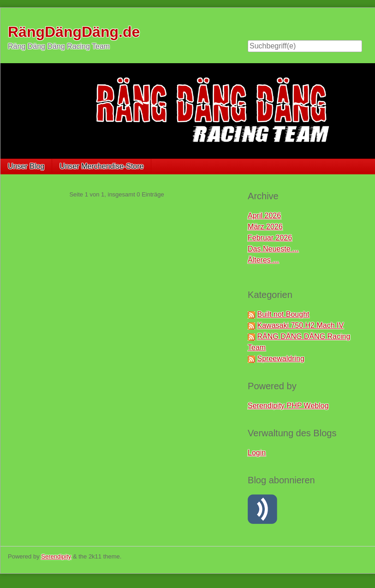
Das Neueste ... (273, 249)
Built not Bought (283, 314)
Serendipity (56, 556)
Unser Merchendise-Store (101, 166)
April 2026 (264, 216)
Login (257, 453)
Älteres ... (263, 260)
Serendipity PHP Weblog (288, 406)
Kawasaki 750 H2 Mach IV (301, 325)
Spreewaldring (281, 359)
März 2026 (265, 227)
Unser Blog (26, 166)
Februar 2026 (270, 238)
